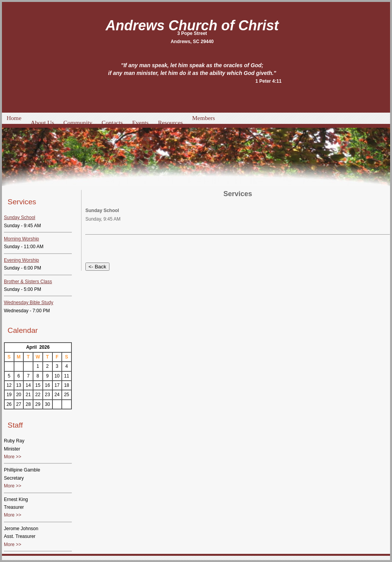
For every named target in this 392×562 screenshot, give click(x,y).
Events (140, 123)
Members (204, 118)
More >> (13, 457)
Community (78, 123)
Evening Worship (22, 260)
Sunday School (20, 217)
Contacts (112, 123)
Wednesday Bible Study (29, 303)
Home (14, 118)
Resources (170, 123)
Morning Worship (21, 239)
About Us (42, 123)
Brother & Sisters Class (28, 282)
